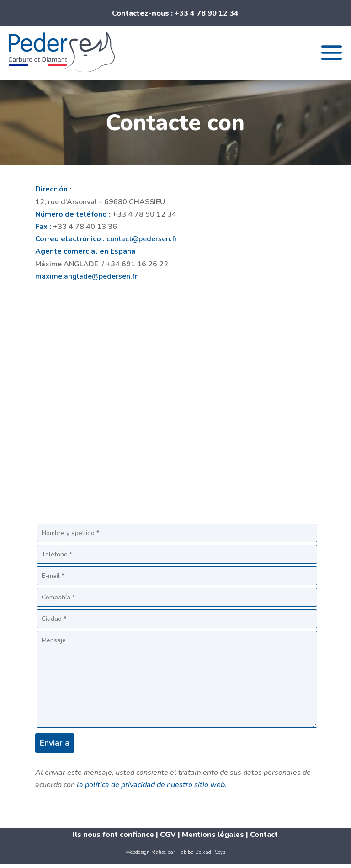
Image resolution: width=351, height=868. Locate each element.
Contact (264, 835)
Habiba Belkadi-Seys (201, 852)
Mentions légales (213, 835)
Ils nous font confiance (113, 835)
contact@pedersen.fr (142, 239)
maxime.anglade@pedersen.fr (86, 276)
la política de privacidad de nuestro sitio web (151, 785)
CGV (169, 835)
